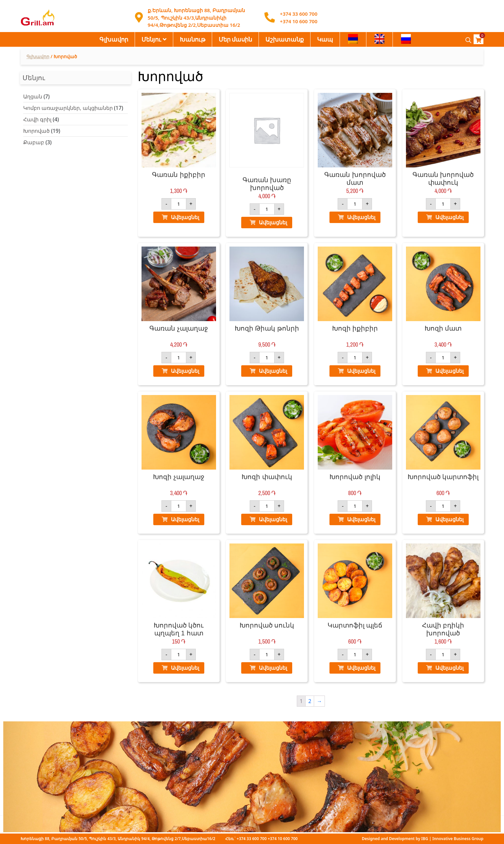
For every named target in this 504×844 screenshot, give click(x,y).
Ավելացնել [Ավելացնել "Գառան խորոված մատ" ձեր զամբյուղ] (361, 217)
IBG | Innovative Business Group (452, 839)
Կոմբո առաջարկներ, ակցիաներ (68, 108)
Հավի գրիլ (37, 119)
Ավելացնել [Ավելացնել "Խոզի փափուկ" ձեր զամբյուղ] (273, 519)
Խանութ (193, 39)
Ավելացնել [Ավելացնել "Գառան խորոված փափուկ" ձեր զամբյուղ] (449, 217)
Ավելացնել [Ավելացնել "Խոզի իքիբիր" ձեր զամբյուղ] (361, 371)
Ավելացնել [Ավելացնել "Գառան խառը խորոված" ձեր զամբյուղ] (273, 222)
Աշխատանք (285, 39)
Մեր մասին (235, 39)
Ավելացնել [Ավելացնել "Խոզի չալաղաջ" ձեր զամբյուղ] (185, 519)
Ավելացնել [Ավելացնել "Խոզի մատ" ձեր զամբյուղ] (449, 371)
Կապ (325, 39)
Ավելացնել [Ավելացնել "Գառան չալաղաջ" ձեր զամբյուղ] (185, 371)
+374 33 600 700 (299, 14)
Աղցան (33, 96)
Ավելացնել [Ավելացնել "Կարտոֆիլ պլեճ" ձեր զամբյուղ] (361, 668)
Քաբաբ (34, 142)
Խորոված (36, 131)
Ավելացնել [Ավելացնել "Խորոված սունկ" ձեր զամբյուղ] (273, 668)
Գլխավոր (114, 39)
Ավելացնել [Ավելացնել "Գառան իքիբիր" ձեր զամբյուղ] (185, 217)
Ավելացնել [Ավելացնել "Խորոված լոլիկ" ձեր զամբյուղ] (361, 519)
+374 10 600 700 (299, 21)
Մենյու (151, 39)
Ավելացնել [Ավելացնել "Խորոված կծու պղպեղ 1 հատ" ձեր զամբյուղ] (185, 668)
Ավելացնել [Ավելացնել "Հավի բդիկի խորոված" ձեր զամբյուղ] (449, 668)
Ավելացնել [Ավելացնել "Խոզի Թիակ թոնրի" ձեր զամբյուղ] (273, 371)
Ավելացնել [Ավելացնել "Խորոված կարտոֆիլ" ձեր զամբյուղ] (449, 519)
